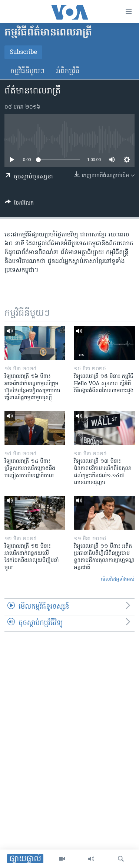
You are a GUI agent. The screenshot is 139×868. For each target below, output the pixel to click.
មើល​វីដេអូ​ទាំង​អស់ (118, 579)
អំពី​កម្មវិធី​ (68, 71)
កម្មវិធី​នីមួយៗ (27, 71)
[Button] (19, 204)
